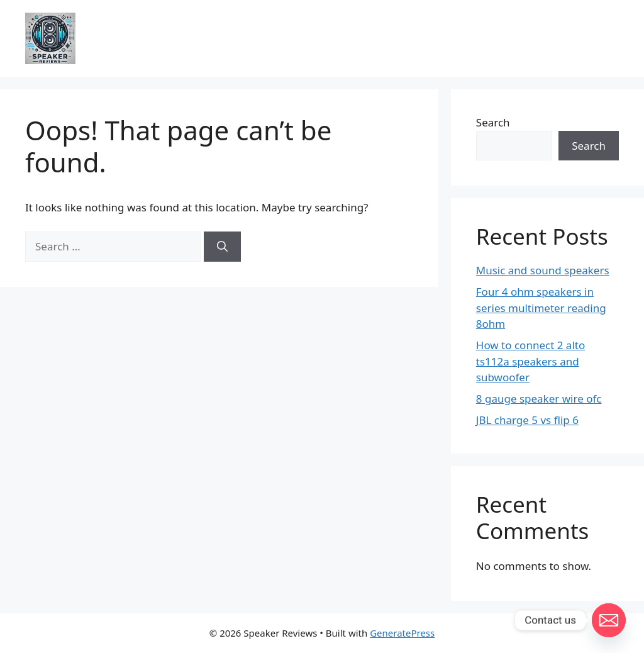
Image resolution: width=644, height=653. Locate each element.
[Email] (609, 620)
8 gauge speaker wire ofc (539, 399)
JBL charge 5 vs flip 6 (527, 420)
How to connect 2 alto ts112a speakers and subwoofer (530, 361)
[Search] (222, 247)
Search (493, 122)
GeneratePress (402, 633)
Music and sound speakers (543, 270)
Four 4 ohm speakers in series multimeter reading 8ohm (541, 308)
